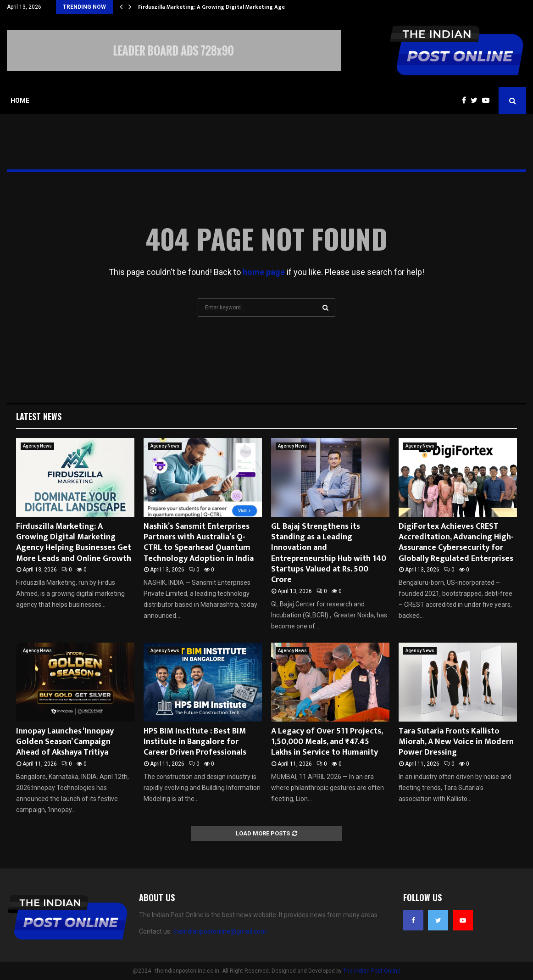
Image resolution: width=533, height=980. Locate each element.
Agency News (37, 446)
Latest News (39, 416)
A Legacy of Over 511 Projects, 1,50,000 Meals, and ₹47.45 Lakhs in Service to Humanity (327, 742)
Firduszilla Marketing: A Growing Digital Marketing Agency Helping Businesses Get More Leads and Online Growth (74, 543)
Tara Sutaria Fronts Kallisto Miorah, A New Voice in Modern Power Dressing (456, 742)
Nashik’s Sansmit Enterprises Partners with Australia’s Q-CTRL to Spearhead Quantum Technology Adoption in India (199, 543)
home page (264, 272)
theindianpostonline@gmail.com (220, 931)
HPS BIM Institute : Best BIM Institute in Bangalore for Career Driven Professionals (195, 742)
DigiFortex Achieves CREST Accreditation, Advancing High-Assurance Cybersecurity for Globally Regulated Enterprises (456, 543)
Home (20, 101)
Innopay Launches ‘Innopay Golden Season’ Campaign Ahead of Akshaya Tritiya (65, 742)
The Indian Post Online (372, 971)
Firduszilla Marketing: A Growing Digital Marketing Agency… (218, 7)
